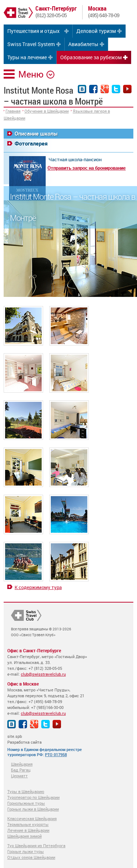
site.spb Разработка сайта (24, 739)
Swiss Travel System (31, 44)
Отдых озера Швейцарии (31, 857)
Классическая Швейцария (32, 818)
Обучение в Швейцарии (47, 111)
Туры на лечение (27, 57)
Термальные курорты (28, 824)
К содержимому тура (38, 587)
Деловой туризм (96, 31)
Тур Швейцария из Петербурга (36, 846)
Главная (13, 111)
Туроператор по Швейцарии (33, 797)
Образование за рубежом (91, 57)
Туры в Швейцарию (26, 791)
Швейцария (22, 764)
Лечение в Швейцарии (28, 830)
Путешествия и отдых (33, 31)
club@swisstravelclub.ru (43, 674)
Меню (31, 74)
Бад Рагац (21, 770)
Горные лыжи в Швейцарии (33, 809)
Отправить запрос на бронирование (87, 168)
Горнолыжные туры (26, 803)
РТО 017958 (56, 754)
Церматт (19, 776)
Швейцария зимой (24, 836)
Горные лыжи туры (26, 851)
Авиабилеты (83, 44)
